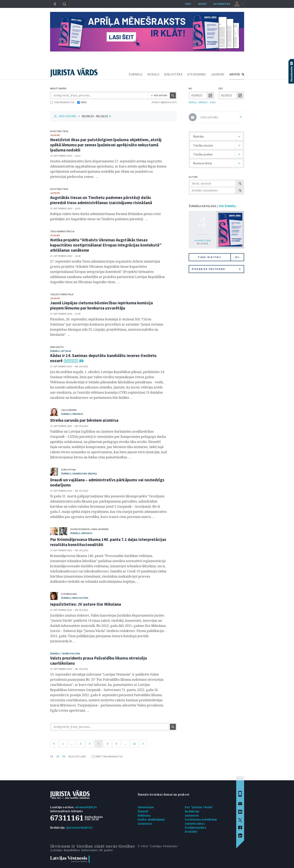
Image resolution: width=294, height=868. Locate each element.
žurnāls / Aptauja (61, 351)
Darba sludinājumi (151, 819)
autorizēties (222, 4)
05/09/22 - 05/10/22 (95, 116)
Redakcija (192, 811)
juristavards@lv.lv (80, 828)
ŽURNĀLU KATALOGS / (212, 206)
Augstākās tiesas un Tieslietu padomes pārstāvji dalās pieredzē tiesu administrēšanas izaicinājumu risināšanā (101, 200)
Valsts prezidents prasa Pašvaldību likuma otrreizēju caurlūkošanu (99, 661)
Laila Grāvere (69, 410)
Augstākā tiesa (59, 131)
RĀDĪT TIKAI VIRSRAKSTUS (107, 756)
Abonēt (202, 4)
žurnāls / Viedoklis (72, 414)
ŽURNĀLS (136, 74)
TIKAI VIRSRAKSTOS (62, 102)
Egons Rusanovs (80, 529)
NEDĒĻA (193, 102)
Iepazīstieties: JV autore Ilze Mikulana (86, 604)
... (72, 744)
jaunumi (55, 135)
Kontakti (191, 831)
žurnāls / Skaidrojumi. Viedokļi (79, 473)
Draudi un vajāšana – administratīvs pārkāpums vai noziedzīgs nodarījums (107, 482)
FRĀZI (82, 102)
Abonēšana (146, 807)
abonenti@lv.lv (86, 807)
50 (64, 756)
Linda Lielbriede (100, 529)
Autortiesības (195, 824)
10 (51, 756)
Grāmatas (145, 824)
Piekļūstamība (196, 828)
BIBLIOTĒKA (173, 74)
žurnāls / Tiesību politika (65, 653)
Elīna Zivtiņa (69, 470)
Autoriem (192, 815)
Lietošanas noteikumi (201, 819)
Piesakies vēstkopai (216, 269)
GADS (213, 102)
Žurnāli (143, 811)
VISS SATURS (67, 116)
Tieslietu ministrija (62, 294)
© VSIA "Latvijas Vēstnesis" (158, 846)
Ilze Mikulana (69, 594)
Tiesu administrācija (62, 231)
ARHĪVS (235, 74)
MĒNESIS (203, 102)
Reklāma (144, 815)
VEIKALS (153, 74)
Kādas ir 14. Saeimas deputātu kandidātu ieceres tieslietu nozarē (103, 358)
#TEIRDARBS (197, 74)
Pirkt (188, 4)
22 (134, 744)
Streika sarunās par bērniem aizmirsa (84, 420)
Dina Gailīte (57, 347)
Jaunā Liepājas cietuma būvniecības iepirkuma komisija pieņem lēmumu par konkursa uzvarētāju (101, 305)
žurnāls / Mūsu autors (75, 598)
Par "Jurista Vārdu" (199, 807)
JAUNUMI (218, 74)
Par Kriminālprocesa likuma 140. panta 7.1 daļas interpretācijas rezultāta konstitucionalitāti (108, 542)
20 (58, 756)
